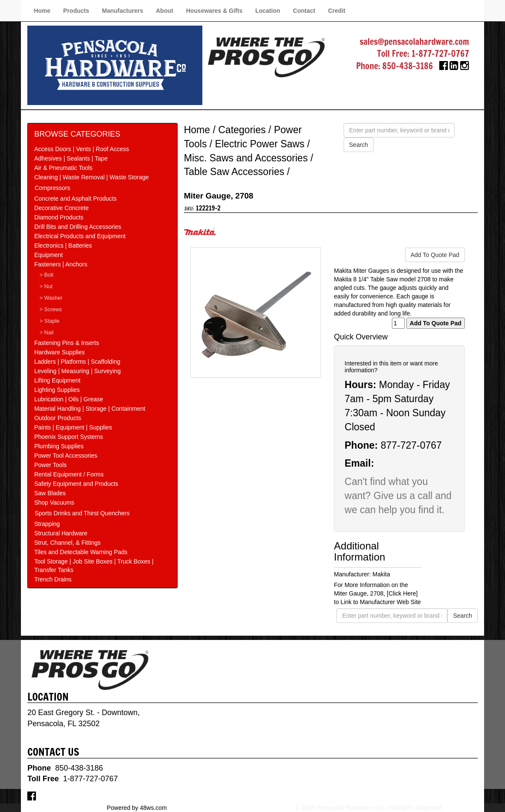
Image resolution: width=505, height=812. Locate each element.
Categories (242, 130)
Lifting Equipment (57, 380)
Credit (336, 11)
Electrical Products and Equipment (80, 236)
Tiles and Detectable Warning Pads (81, 552)
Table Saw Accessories (234, 172)
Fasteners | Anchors (61, 264)
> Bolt (47, 275)
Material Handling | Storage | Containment (90, 409)
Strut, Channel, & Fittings (67, 543)
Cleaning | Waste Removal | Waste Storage (91, 177)
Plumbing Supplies (59, 446)
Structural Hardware (61, 533)
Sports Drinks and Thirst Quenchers (82, 513)
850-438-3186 (408, 66)
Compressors (52, 188)
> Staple (50, 321)
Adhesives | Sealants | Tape (71, 158)
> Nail (47, 333)
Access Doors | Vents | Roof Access (82, 149)
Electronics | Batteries (63, 245)
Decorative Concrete (61, 208)
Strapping (47, 524)
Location (268, 11)
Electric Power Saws (260, 144)
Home (42, 11)
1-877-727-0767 (440, 54)
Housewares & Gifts (214, 11)
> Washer (51, 298)
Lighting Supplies (57, 390)
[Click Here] (402, 593)
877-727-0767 (411, 445)
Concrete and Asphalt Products (75, 199)
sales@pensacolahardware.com (415, 42)
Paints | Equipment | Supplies (73, 427)
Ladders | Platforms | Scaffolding (77, 362)
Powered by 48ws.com (137, 808)
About (164, 11)
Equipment (48, 255)
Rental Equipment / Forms (69, 474)
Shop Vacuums (54, 502)
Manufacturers (123, 11)
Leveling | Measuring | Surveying (77, 371)
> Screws (51, 310)
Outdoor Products (58, 418)
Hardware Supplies (59, 352)
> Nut (46, 286)
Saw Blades (50, 493)
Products (76, 11)
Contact (304, 11)
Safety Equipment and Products (76, 484)
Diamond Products (59, 217)
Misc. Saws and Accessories (246, 158)
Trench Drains (53, 579)
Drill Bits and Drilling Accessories (78, 227)
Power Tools (50, 465)
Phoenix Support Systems (69, 437)
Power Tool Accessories (66, 456)
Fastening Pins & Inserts (67, 343)
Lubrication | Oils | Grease (69, 399)
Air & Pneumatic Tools (63, 168)
